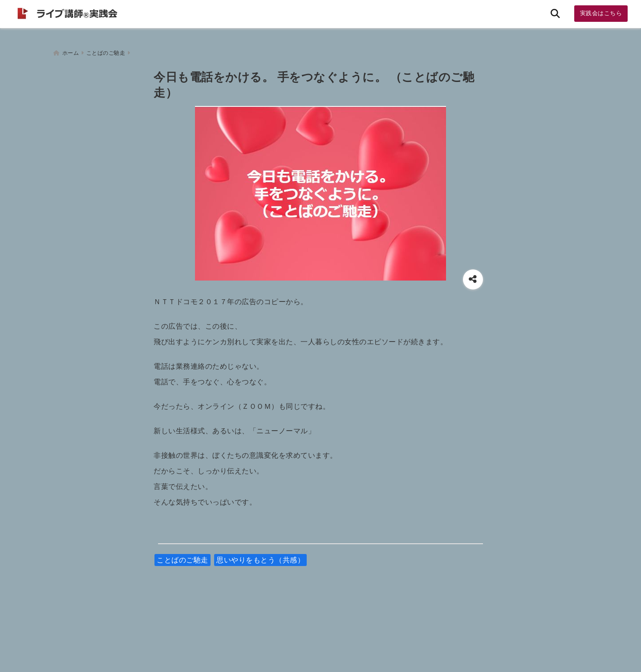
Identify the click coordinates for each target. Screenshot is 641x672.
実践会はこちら (601, 13)
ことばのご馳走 (183, 557)
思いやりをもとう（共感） (260, 557)
